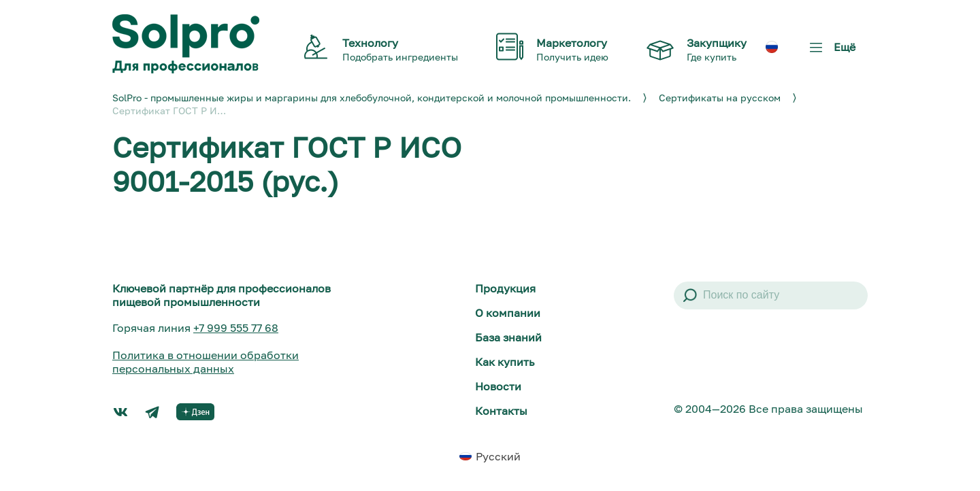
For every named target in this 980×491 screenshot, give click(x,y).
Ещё (830, 52)
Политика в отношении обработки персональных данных (206, 362)
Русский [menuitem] (498, 456)
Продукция (505, 288)
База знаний (508, 337)
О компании (508, 313)
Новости (498, 386)
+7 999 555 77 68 (236, 328)
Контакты (501, 411)
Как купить (505, 362)
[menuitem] (772, 47)
